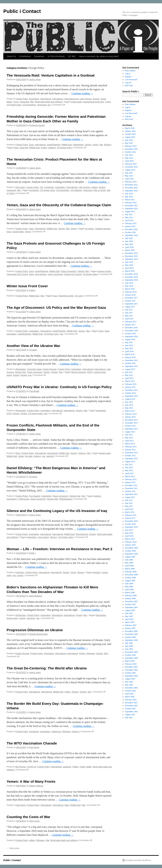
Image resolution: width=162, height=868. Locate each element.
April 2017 (129, 319)
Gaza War (24, 148)
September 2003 (131, 676)
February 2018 (131, 292)
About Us (11, 56)
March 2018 (130, 289)
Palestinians (78, 145)
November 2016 (131, 331)
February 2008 (131, 595)
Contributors (25, 56)
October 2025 (130, 134)
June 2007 (129, 613)
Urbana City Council (73, 274)
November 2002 (131, 688)
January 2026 (130, 131)
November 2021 (131, 206)
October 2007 (130, 604)
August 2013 (130, 432)
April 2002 (129, 694)
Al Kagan (33, 350)
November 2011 (131, 488)
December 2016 (131, 328)
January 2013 (130, 450)
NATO (90, 372)
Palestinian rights (66, 296)
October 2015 (130, 363)
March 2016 (130, 354)
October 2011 (130, 491)
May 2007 (129, 616)
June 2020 (129, 241)
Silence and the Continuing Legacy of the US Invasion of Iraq (57, 511)
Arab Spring (21, 805)
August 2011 (130, 497)
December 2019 (131, 253)
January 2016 (130, 357)
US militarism (76, 190)
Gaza (31, 145)
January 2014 (130, 417)
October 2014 (130, 393)
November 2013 (131, 423)
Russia (16, 375)
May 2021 (129, 217)
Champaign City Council (17, 274)
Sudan (21, 456)
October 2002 (130, 691)
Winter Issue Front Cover (27, 286)
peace (9, 375)
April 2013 (129, 441)
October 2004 (130, 655)
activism (97, 496)
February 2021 (131, 223)
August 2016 (130, 339)
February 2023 (131, 182)
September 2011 (131, 494)
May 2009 (129, 563)
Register (128, 77)
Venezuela (24, 102)
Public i (32, 290)
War (32, 102)
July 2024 (129, 155)
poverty (22, 618)
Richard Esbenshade (38, 634)
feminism (97, 572)
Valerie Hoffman (36, 786)
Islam (67, 805)
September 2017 (131, 304)
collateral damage (103, 229)
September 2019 (131, 259)
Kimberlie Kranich (37, 125)
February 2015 (131, 384)
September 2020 (131, 235)
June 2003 (129, 682)
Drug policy (20, 187)
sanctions (31, 618)
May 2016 (129, 348)
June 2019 (129, 262)
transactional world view (93, 102)
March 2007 (130, 622)
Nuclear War (20, 372)
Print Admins (130, 71)
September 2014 (131, 396)
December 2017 (131, 298)
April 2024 (129, 161)
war (49, 105)
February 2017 (131, 322)
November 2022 (131, 188)
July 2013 (129, 435)
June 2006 (129, 646)
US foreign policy (14, 105)
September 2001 (131, 712)
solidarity (52, 148)
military (95, 187)
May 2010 (129, 533)
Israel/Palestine (54, 145)
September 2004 (131, 658)
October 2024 (130, 152)
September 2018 (131, 280)
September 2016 (131, 337)
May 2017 (129, 316)
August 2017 (130, 307)
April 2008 (129, 590)
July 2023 (129, 173)
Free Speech (35, 496)
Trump (16, 102)
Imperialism (34, 99)
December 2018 (131, 274)
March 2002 (130, 697)
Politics (82, 654)
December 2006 (131, 631)
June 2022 (129, 194)
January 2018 (130, 295)
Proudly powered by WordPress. (138, 860)
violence (37, 456)
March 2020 (130, 250)
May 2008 (129, 587)
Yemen (74, 229)
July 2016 (129, 342)
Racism (75, 692)
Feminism (20, 572)
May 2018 (129, 286)
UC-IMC (72, 56)
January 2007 (130, 628)
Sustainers (39, 56)
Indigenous (56, 732)
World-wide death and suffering (48, 102)
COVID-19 (31, 767)
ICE (41, 187)
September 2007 (131, 607)
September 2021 (131, 209)
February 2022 (131, 203)
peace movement (55, 274)
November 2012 (131, 453)
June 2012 (129, 467)
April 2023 (129, 179)
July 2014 (129, 402)
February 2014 (131, 414)
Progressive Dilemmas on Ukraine (35, 630)
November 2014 (131, 390)
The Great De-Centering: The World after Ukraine (47, 668)
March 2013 (130, 444)
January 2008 (130, 598)
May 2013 (129, 438)
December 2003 (131, 667)
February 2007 (131, 625)
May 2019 (129, 265)
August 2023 (130, 170)
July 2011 (129, 500)
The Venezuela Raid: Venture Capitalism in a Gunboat (51, 75)
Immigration (45, 732)
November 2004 (131, 652)
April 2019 (129, 268)
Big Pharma (21, 767)
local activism (41, 274)
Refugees (91, 654)
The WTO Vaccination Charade (32, 743)
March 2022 (130, 200)
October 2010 (130, 524)
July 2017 (129, 310)
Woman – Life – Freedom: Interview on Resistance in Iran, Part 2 (59, 549)
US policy (79, 296)
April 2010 (129, 536)
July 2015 (129, 372)
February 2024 (131, 164)
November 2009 (131, 548)
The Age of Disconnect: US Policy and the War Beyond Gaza (56, 307)
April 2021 (129, 220)
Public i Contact (22, 11)
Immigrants (49, 187)
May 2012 (129, 470)
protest (44, 148)
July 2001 (129, 718)
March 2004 (130, 661)
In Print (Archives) (56, 56)
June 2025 (129, 140)
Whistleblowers (66, 499)
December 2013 (131, 420)
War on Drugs (100, 190)
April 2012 (129, 473)
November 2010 (131, 521)
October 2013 (130, 426)
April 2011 (129, 509)
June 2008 (129, 584)
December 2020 (131, 229)
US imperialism (29, 105)
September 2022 (131, 191)
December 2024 (131, 149)
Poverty (79, 615)
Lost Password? (131, 80)
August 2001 (130, 715)
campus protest (104, 271)
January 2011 (130, 518)
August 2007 (130, 610)
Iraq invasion (43, 537)
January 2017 (130, 325)
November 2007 (131, 601)
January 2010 (130, 545)
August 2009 (130, 557)
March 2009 (130, 569)
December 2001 (131, 703)
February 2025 (131, 146)
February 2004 (131, 664)
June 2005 (129, 649)
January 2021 (130, 226)
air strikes (90, 229)
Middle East (67, 145)
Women (107, 145)
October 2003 (130, 673)
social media (76, 102)
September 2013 (131, 429)
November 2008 (131, 575)
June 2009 (129, 560)
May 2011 (129, 506)
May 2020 (129, 244)
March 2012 (130, 476)
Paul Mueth (34, 391)
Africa (18, 453)
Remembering (82, 534)
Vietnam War (83, 271)
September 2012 (131, 459)
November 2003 (131, 670)
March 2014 (130, 411)
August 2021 (130, 212)
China (101, 331)
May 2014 (129, 408)
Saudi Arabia (18, 232)
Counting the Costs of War (28, 817)
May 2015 (129, 375)
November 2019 (131, 256)
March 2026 (130, 128)
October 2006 (130, 637)
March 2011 (130, 512)
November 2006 (131, 634)
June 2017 (129, 313)
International (46, 99)
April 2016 (129, 351)
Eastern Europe (50, 369)
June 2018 (129, 283)
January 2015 (130, 387)
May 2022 (129, 197)
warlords (50, 456)
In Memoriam (23, 499)
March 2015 (130, 381)
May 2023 (129, 176)
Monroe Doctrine (79, 372)
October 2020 (130, 232)
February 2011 (131, 515)
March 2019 (130, 271)
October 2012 (130, 456)
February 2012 (131, 479)
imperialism (12, 334)
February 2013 (131, 447)
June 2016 (129, 345)
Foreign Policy (22, 99)
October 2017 (130, 301)
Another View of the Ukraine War (33, 346)
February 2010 (131, 542)
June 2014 (129, 405)
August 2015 (130, 369)
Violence (82, 453)
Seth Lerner (34, 821)
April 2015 (129, 378)
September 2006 (131, 640)
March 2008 (130, 593)
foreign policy (105, 453)
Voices (95, 145)
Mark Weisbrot (36, 596)
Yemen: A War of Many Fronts (31, 781)
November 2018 (131, 277)
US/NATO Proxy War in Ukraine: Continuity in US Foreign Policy (59, 387)
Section (96, 99)
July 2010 (129, 530)
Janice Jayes (35, 80)
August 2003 (130, 679)
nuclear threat (100, 372)
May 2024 (129, 158)
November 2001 (131, 706)
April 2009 (129, 566)
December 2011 (131, 485)
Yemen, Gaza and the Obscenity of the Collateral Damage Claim (59, 205)
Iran (14, 575)
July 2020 (129, 238)
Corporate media (34, 369)
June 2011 (129, 503)
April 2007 (129, 619)
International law (71, 99)
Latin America (86, 99)
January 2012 (130, 482)
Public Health (86, 767)
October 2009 (130, 551)
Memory (54, 537)
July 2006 (129, 643)
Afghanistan (21, 369)
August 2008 (130, 581)
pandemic (67, 767)
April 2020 (129, 247)
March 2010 (130, 539)
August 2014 (130, 399)
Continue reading (82, 93)
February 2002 (131, 700)
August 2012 (130, 462)
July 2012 (129, 465)
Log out (128, 83)
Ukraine (55, 372)
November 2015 (131, 360)
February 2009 (131, 572)
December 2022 (131, 185)
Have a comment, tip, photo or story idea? (99, 56)
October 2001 (130, 709)
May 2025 (129, 143)
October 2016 (130, 334)
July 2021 (129, 214)
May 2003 (129, 685)
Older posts (13, 848)
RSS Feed (129, 85)
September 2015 (131, 366)
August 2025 (130, 137)
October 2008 (130, 578)
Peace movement (69, 271)
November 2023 (131, 167)
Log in (128, 74)
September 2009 (131, 554)
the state (29, 456)
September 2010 (131, 527)
